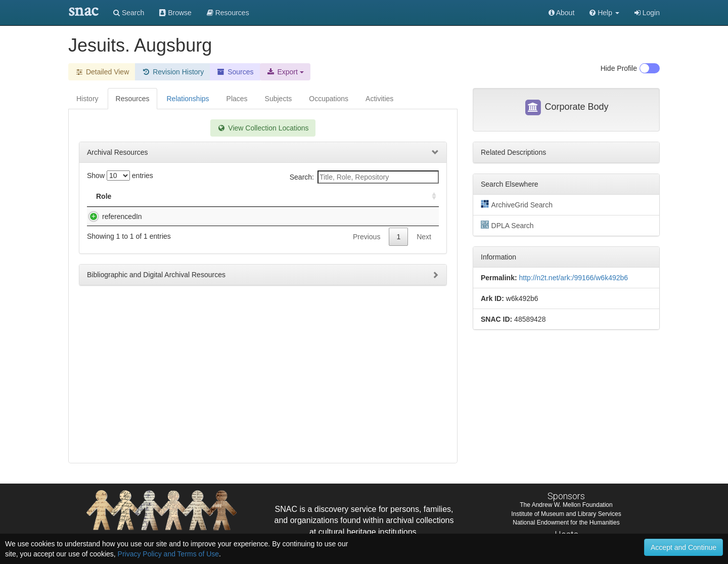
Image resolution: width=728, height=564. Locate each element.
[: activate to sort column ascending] (430, 197)
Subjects (279, 99)
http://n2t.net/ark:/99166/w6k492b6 (573, 278)
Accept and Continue (684, 547)
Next (424, 237)
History (87, 99)
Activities (379, 99)
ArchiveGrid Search (517, 204)
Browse (175, 13)
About (562, 13)
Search (129, 13)
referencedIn (112, 216)
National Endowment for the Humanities (566, 523)
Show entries (120, 176)
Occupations (329, 99)
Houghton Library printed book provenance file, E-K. (223, 216)
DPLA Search (507, 225)
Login (647, 13)
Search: (364, 177)
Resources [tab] (133, 99)
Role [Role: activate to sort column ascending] (104, 196)
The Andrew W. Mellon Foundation (566, 505)
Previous (367, 237)
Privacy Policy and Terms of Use (168, 554)
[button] (604, 13)
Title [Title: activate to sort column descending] (153, 196)
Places (237, 99)
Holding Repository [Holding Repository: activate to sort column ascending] (354, 196)
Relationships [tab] (188, 99)
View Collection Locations (263, 128)
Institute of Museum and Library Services (566, 514)
